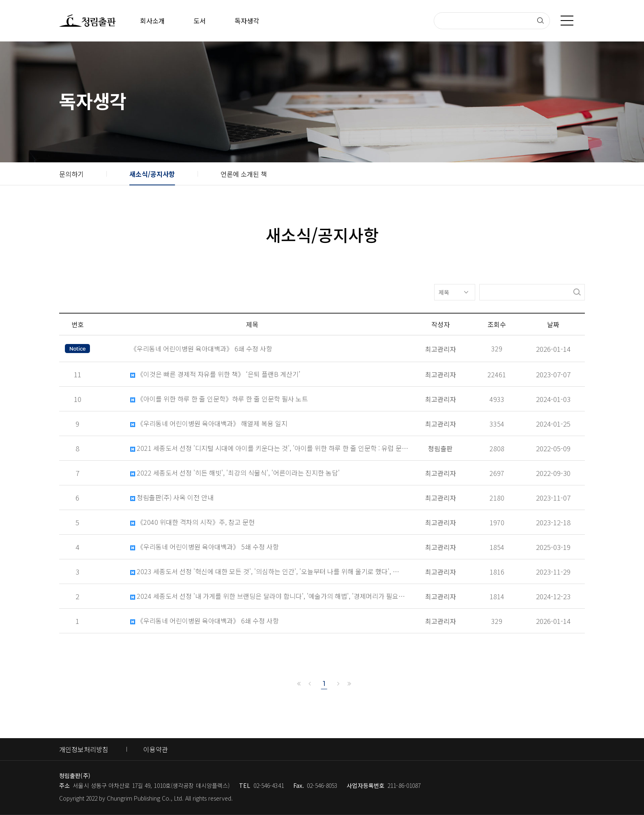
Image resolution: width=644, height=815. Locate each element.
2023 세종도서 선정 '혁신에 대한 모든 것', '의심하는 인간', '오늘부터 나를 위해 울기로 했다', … (265, 571)
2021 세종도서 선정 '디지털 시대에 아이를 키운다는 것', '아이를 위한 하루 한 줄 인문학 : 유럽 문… (269, 448)
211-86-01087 (404, 785)
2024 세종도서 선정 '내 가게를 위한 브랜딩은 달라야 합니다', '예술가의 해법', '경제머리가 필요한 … (269, 596)
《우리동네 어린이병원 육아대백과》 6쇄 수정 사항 (205, 621)
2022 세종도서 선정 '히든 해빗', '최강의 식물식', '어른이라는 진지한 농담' (235, 473)
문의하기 (71, 174)
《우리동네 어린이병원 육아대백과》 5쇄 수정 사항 (205, 547)
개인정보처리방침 (84, 749)
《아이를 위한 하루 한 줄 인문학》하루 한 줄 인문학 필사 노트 (219, 399)
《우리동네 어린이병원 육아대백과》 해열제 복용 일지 (209, 424)
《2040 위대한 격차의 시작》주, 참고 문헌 (192, 522)
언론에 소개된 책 (244, 174)
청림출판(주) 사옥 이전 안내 (172, 498)
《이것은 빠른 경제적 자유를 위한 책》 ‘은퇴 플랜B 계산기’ (215, 374)
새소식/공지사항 (152, 174)
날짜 (553, 324)
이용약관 (156, 749)
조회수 (497, 324)
